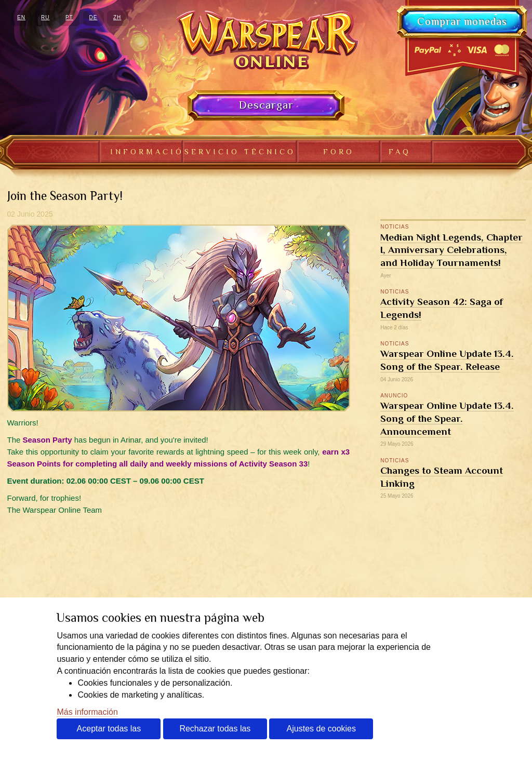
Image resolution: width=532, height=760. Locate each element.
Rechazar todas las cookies (215, 732)
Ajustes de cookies (321, 729)
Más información (87, 712)
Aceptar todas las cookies (109, 732)
